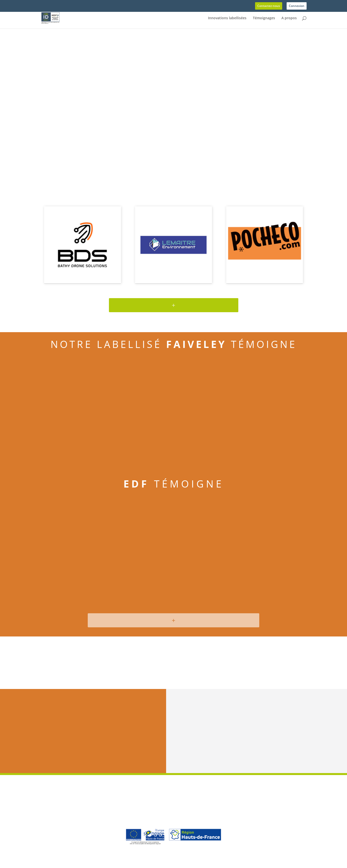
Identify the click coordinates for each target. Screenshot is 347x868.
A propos (289, 18)
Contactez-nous (269, 6)
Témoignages (264, 18)
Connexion (297, 6)
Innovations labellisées (227, 18)
